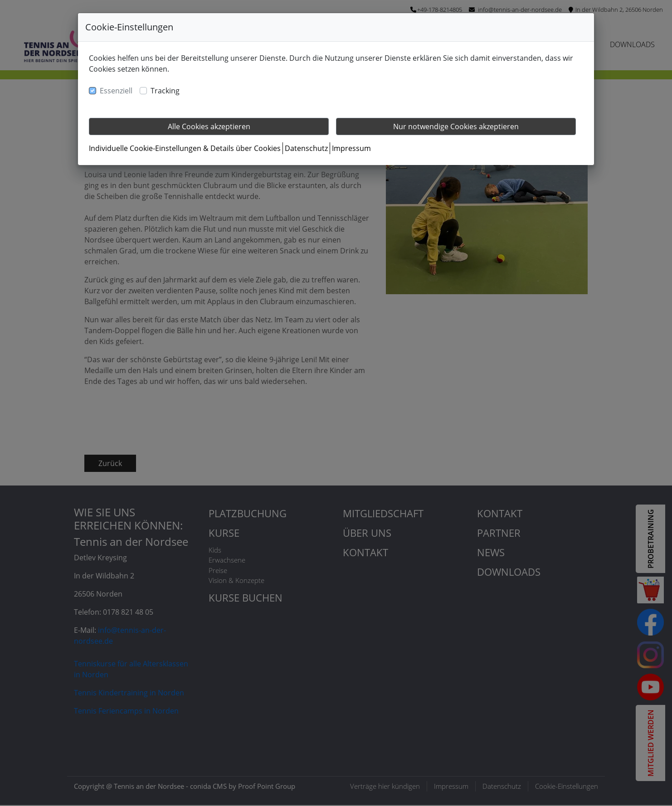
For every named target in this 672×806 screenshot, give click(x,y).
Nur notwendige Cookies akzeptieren (456, 126)
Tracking (165, 91)
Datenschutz (306, 148)
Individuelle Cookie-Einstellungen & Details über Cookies (185, 148)
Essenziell (116, 91)
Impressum (351, 148)
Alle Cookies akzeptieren (209, 126)
